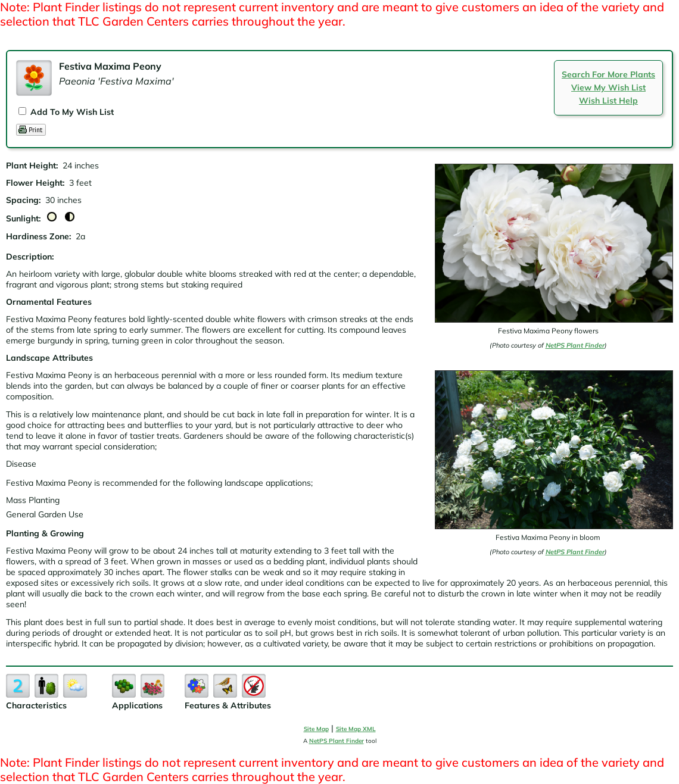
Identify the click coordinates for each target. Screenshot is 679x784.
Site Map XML (356, 729)
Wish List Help (608, 101)
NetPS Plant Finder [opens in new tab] (337, 741)
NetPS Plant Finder (575, 345)
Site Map (316, 729)
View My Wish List (608, 88)
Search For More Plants (608, 74)
